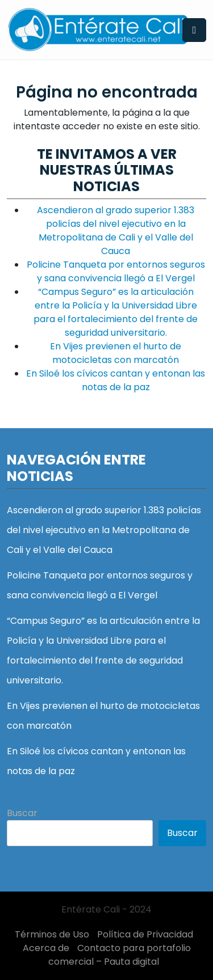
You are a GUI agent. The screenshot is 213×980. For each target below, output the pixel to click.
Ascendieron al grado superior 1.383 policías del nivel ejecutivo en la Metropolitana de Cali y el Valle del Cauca (116, 231)
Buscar (22, 813)
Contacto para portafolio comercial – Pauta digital (120, 955)
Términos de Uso (52, 934)
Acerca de (46, 948)
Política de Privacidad (145, 934)
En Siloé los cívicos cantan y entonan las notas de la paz (116, 380)
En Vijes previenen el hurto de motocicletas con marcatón (116, 353)
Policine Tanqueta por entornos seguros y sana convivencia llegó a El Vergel (116, 271)
